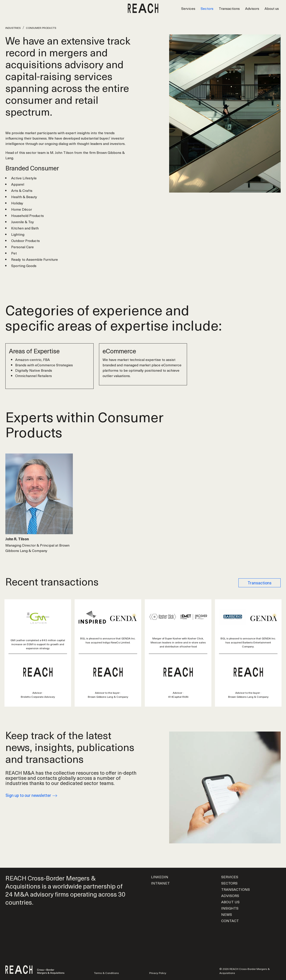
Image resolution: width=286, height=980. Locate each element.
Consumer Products (41, 28)
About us (272, 8)
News (227, 914)
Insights (230, 908)
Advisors (252, 8)
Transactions (229, 8)
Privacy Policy (158, 973)
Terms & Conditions (106, 973)
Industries (13, 28)
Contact (230, 921)
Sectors (207, 8)
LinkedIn (160, 877)
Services (188, 8)
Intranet (160, 883)
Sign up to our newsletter (32, 795)
